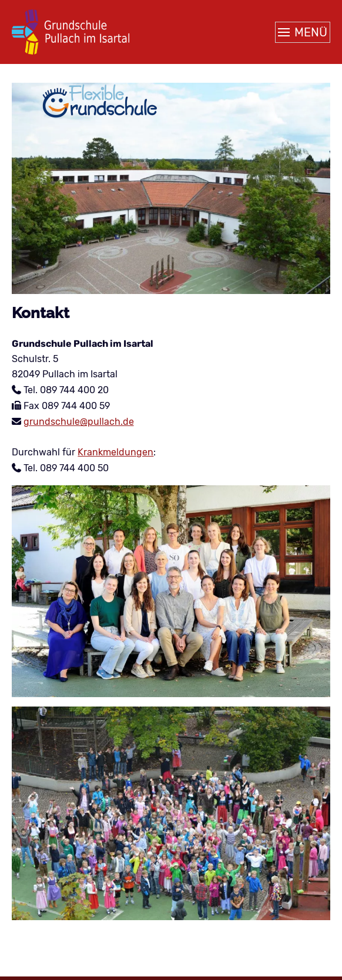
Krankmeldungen (115, 452)
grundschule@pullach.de (79, 422)
